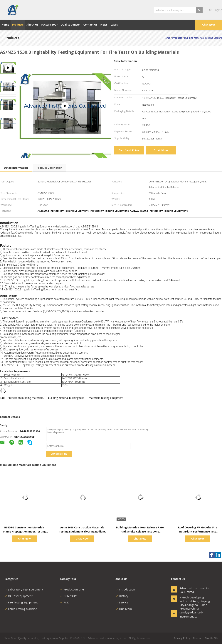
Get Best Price (129, 150)
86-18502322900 (30, 431)
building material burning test (66, 398)
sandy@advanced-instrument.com (191, 614)
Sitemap (197, 638)
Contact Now (59, 454)
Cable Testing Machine (21, 609)
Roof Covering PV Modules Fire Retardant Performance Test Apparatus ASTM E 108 (198, 531)
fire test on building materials (25, 398)
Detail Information (16, 168)
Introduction (125, 589)
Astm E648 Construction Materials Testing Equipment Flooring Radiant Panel (82, 531)
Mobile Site (212, 638)
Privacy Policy (182, 638)
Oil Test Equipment (18, 596)
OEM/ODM (69, 596)
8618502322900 (25, 437)
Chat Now (208, 25)
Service (122, 602)
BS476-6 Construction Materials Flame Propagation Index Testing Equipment (25, 531)
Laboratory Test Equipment (24, 589)
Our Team (124, 609)
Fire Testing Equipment (21, 602)
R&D (65, 602)
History (122, 596)
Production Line (72, 589)
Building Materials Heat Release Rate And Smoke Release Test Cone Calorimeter (140, 531)
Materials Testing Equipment (106, 398)
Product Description (49, 168)
